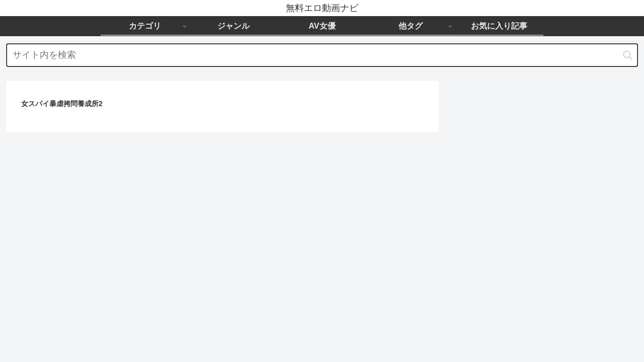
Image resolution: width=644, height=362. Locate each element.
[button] (628, 55)
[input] (322, 55)
